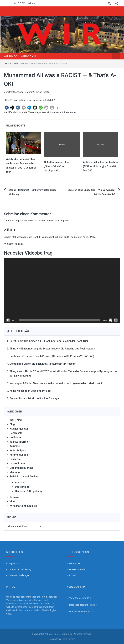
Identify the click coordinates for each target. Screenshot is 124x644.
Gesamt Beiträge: (79, 612)
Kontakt (73, 575)
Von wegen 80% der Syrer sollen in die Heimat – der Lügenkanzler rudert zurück (56, 383)
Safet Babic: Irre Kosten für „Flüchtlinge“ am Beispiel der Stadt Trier (49, 341)
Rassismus (70, 112)
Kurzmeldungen (19, 455)
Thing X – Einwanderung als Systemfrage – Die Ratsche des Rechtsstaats (52, 349)
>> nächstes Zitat (13, 244)
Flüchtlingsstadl (19, 429)
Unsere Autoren (77, 569)
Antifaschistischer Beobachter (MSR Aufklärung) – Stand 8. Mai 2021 (101, 166)
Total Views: (76, 598)
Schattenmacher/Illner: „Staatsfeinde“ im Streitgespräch (58, 166)
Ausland (20, 482)
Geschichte (16, 433)
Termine (14, 497)
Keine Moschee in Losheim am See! (30, 391)
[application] (62, 291)
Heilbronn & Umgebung (28, 491)
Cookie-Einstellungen (19, 575)
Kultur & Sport (18, 450)
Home (8, 63)
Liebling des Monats (21, 468)
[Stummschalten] (111, 320)
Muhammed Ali (55, 112)
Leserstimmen (18, 463)
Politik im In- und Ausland (24, 477)
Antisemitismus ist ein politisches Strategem (35, 398)
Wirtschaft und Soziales (23, 506)
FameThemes (68, 639)
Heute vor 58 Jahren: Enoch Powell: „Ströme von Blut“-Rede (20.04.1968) (52, 356)
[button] (7, 108)
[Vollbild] (116, 320)
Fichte (46, 92)
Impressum (14, 563)
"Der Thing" (16, 420)
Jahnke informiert (20, 442)
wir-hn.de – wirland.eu (20, 56)
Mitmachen (75, 563)
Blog (12, 424)
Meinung (15, 472)
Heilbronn (15, 437)
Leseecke (15, 459)
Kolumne (15, 446)
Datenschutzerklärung (20, 569)
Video (16, 63)
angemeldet (21, 221)
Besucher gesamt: (79, 605)
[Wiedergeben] (8, 320)
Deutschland (22, 487)
